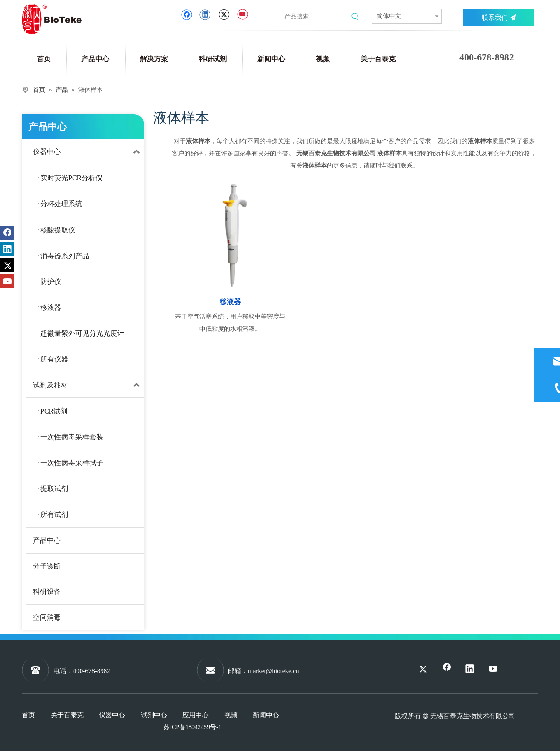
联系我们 (499, 18)
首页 (28, 715)
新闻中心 (266, 715)
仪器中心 (89, 152)
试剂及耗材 (89, 385)
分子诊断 (47, 566)
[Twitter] (224, 15)
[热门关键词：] (355, 17)
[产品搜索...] (316, 17)
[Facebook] (187, 15)
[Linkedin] (205, 15)
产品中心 (47, 540)
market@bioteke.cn (273, 671)
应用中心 (196, 715)
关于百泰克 (67, 715)
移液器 (230, 302)
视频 (231, 715)
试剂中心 (154, 715)
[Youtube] (242, 15)
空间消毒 (47, 617)
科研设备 (47, 591)
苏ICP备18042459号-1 (192, 727)
